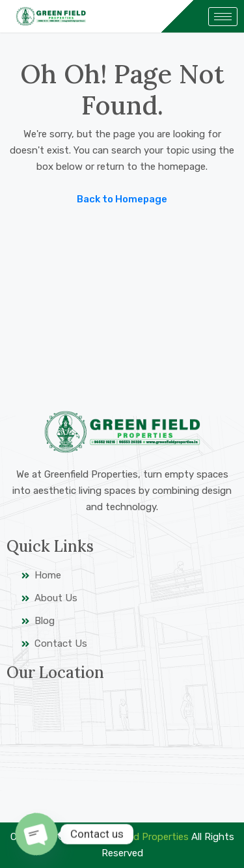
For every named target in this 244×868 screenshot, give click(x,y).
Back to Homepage (122, 199)
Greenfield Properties (142, 837)
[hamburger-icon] (223, 17)
